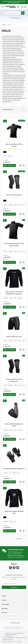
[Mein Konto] (22, 7)
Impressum (19, 641)
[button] (14, 596)
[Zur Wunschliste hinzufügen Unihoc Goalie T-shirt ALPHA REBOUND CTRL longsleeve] (20, 307)
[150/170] (11, 205)
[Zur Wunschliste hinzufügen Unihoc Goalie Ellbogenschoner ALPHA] (20, 439)
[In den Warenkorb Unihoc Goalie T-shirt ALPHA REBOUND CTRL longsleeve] (9, 307)
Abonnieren (14, 587)
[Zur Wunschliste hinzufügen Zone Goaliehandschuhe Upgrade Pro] (20, 482)
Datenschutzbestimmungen (9, 641)
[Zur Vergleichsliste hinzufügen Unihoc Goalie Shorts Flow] (24, 350)
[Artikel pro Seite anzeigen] (24, 539)
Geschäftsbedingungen (8, 639)
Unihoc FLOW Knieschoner (14, 195)
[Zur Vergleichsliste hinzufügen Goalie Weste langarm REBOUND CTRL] (24, 531)
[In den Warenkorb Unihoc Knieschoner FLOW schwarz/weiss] (9, 394)
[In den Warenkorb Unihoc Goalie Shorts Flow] (9, 350)
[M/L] (5, 156)
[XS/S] (16, 205)
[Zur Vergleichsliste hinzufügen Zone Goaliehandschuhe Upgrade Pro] (24, 482)
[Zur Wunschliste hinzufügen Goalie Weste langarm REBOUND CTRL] (20, 531)
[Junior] (6, 472)
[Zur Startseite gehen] (11, 7)
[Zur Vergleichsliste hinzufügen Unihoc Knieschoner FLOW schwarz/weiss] (24, 394)
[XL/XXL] (10, 156)
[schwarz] (5, 152)
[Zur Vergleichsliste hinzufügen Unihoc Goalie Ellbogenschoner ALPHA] (24, 439)
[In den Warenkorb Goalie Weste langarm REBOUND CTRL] (9, 531)
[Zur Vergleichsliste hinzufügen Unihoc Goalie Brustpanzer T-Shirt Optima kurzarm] (24, 262)
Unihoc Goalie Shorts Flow (14, 336)
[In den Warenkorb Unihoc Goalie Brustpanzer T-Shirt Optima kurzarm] (9, 262)
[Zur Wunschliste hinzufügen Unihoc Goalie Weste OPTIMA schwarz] (20, 165)
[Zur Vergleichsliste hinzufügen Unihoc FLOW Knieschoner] (24, 214)
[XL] (10, 472)
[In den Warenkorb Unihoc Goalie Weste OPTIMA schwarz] (9, 165)
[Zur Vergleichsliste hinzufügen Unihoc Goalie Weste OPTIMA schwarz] (24, 165)
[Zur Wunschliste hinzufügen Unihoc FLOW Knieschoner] (20, 214)
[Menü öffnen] (3, 7)
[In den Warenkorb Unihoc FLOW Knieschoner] (9, 214)
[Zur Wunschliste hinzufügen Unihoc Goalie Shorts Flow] (20, 350)
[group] (14, 149)
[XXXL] (5, 205)
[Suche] (23, 13)
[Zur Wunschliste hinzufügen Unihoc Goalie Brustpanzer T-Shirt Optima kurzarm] (20, 262)
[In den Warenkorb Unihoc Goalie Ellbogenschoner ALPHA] (9, 439)
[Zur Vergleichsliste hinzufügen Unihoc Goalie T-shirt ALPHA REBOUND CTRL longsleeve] (24, 307)
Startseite (4, 25)
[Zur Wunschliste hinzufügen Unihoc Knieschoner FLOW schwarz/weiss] (20, 394)
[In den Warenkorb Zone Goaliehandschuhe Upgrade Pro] (9, 482)
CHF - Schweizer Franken (11, 616)
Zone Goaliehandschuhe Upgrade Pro (14, 469)
